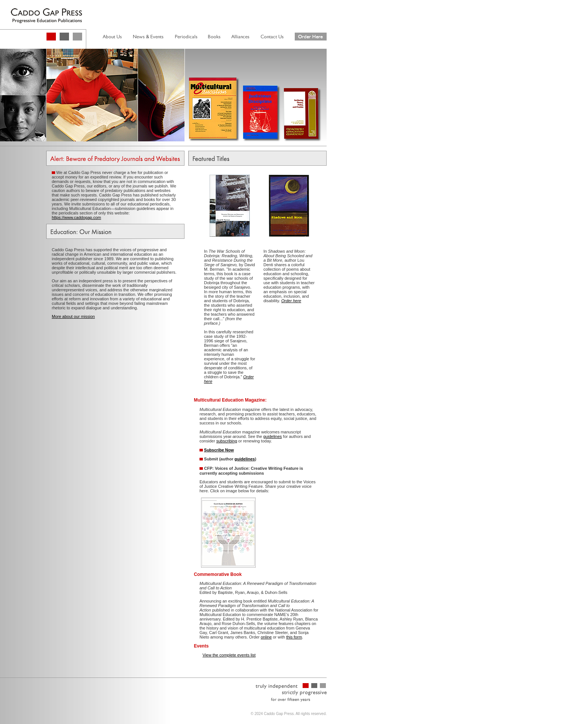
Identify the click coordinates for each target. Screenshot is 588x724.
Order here (291, 301)
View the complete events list (229, 655)
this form (294, 637)
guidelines (273, 436)
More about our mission (73, 316)
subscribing (227, 441)
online (266, 637)
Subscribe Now (219, 450)
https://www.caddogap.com (76, 217)
